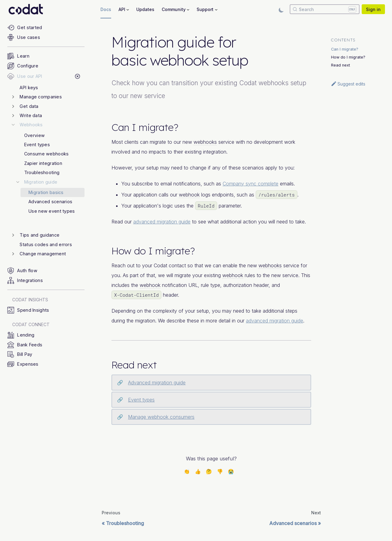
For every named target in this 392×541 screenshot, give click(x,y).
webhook (189, 195)
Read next (341, 65)
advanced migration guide (162, 222)
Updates (145, 9)
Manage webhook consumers (161, 417)
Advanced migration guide (157, 383)
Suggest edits (348, 84)
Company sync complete (251, 184)
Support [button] (205, 9)
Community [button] (174, 9)
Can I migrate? (345, 49)
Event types (141, 400)
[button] (48, 97)
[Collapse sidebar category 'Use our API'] (77, 76)
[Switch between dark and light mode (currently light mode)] (281, 9)
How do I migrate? (348, 57)
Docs (106, 9)
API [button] (122, 9)
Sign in (373, 9)
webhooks (205, 142)
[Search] (325, 9)
